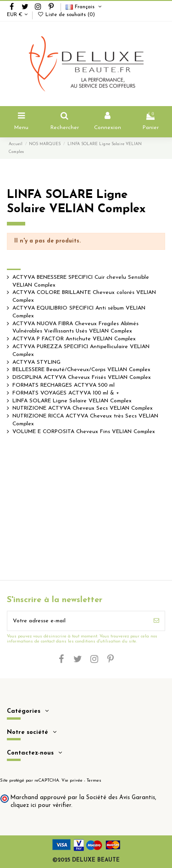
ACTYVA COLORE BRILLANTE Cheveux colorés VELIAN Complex (84, 296)
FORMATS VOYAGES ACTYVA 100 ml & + (66, 393)
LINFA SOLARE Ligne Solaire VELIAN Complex (72, 401)
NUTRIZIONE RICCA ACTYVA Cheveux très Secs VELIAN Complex (85, 420)
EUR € (17, 15)
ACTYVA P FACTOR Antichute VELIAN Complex (74, 339)
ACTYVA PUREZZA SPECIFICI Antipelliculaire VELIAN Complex (81, 351)
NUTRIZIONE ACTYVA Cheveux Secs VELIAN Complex (83, 408)
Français (84, 7)
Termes (94, 781)
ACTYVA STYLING (36, 362)
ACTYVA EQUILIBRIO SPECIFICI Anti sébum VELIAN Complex (79, 312)
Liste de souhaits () (66, 15)
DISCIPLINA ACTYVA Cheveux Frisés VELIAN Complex (82, 378)
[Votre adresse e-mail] (78, 621)
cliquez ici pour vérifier (41, 806)
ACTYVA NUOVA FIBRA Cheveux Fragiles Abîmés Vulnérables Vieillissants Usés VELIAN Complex (75, 328)
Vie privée (72, 781)
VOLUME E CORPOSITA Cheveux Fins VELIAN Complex (84, 432)
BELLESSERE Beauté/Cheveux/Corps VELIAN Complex (81, 370)
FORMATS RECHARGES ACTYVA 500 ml (64, 385)
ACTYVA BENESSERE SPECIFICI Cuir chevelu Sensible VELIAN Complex (81, 281)
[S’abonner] (156, 621)
